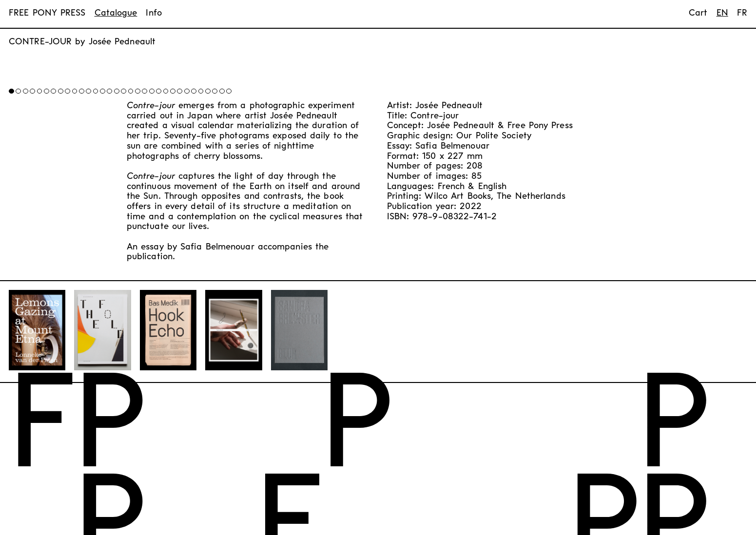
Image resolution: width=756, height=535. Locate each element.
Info (154, 13)
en (722, 13)
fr (742, 13)
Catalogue (116, 13)
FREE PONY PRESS (47, 13)
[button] (170, 86)
